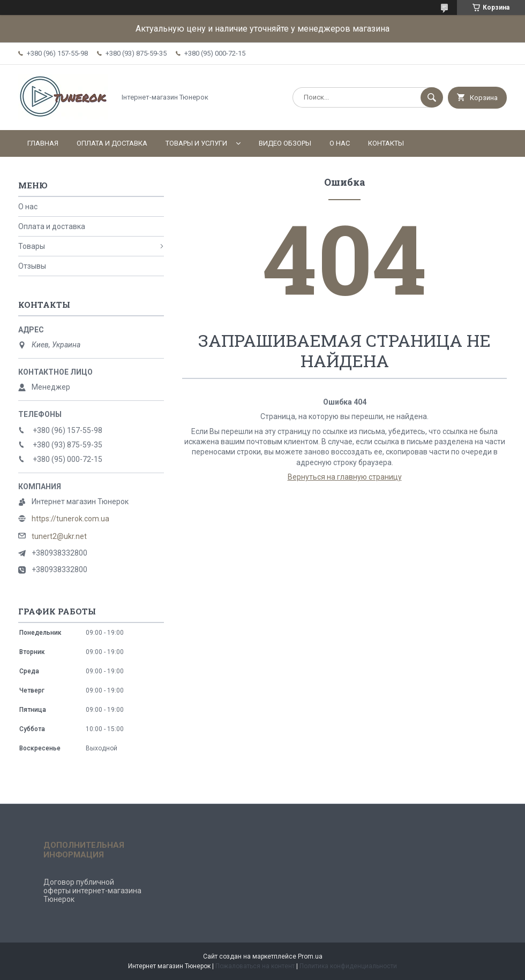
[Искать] (432, 97)
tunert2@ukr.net (59, 536)
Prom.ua (310, 956)
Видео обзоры (285, 143)
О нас (340, 143)
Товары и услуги (196, 143)
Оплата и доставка (112, 143)
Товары (32, 246)
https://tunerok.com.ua (70, 519)
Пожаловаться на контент (255, 966)
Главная (43, 143)
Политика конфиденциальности (348, 966)
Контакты (386, 143)
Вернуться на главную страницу (345, 477)
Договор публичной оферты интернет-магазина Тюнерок (92, 891)
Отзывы (32, 266)
